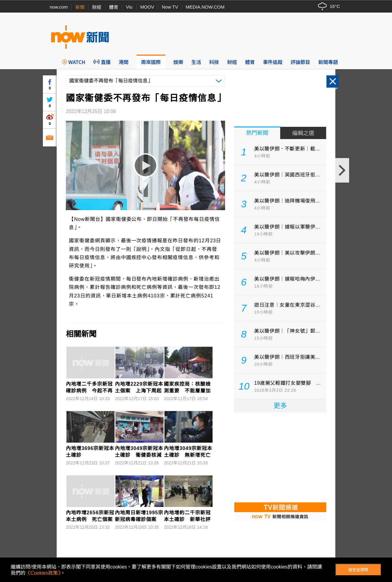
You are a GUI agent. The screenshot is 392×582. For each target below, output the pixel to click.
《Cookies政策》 (43, 573)
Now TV (170, 7)
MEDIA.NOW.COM (205, 7)
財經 (97, 7)
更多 (280, 406)
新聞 (80, 7)
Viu (129, 7)
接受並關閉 (358, 570)
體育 (114, 7)
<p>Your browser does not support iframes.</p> (280, 457)
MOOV (147, 7)
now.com (59, 7)
